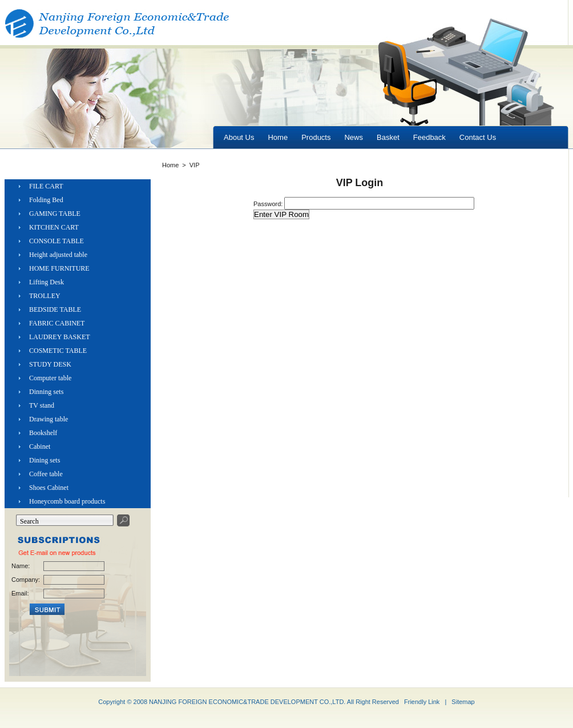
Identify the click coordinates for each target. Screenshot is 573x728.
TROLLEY (45, 296)
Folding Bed (46, 200)
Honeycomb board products (67, 501)
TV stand (42, 405)
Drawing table (49, 419)
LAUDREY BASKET (60, 337)
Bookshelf (43, 433)
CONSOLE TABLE (57, 241)
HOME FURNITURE (59, 268)
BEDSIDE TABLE (55, 309)
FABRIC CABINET (57, 323)
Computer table (50, 378)
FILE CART (46, 186)
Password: (269, 204)
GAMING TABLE (55, 214)
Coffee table (46, 474)
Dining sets (45, 460)
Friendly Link (422, 702)
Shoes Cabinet (49, 488)
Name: (21, 566)
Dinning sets (46, 392)
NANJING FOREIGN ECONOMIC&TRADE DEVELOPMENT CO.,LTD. (247, 702)
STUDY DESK (50, 364)
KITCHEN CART (54, 227)
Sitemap (463, 702)
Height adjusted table (58, 255)
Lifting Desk (47, 282)
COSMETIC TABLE (58, 351)
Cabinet (40, 447)
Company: (25, 580)
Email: (20, 593)
